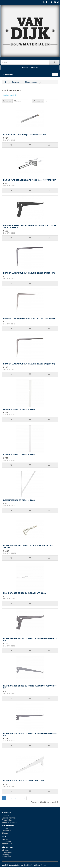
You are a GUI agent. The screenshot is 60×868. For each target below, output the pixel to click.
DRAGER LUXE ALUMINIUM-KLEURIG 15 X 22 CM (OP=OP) (29, 318)
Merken (5, 839)
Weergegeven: (38, 101)
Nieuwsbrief (6, 857)
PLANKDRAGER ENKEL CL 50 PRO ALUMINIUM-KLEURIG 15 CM (30, 639)
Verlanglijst (6, 854)
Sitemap (5, 833)
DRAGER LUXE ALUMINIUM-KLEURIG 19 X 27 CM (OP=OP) (29, 364)
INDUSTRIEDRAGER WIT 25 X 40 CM (19, 455)
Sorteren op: (7, 101)
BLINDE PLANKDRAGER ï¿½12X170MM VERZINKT (25, 135)
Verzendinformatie (9, 818)
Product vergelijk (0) (10, 95)
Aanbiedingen (7, 844)
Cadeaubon (6, 842)
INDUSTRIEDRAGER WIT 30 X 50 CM (19, 500)
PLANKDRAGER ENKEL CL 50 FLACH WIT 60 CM (25, 593)
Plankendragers (31, 82)
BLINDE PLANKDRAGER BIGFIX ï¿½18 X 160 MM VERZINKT (29, 180)
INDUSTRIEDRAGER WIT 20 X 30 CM (19, 409)
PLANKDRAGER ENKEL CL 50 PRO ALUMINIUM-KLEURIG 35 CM (30, 687)
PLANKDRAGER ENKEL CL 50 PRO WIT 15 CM (24, 781)
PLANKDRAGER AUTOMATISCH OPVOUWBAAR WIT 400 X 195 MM (29, 547)
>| (24, 798)
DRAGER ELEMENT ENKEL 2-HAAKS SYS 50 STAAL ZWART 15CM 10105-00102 (30, 227)
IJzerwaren (16, 82)
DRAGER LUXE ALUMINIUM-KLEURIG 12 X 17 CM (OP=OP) (29, 273)
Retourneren (7, 831)
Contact (5, 829)
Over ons (5, 816)
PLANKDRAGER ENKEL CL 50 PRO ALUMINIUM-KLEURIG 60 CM (30, 734)
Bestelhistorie (7, 852)
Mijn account (7, 850)
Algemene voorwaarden (11, 822)
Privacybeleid (7, 820)
